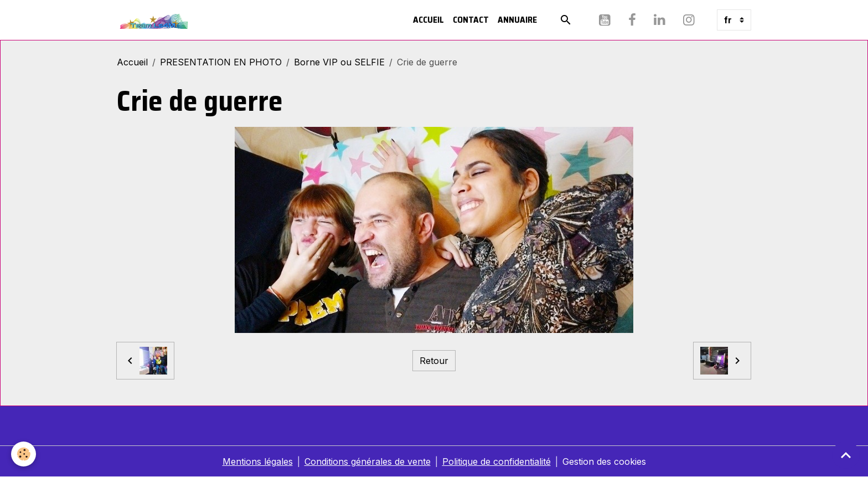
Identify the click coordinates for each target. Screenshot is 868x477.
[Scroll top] (846, 455)
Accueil (428, 20)
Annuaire (517, 20)
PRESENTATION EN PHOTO (221, 62)
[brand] (155, 20)
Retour (434, 361)
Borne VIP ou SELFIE (339, 62)
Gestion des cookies (604, 461)
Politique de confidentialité (497, 461)
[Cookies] (24, 454)
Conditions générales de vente (368, 461)
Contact (471, 20)
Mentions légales (258, 461)
